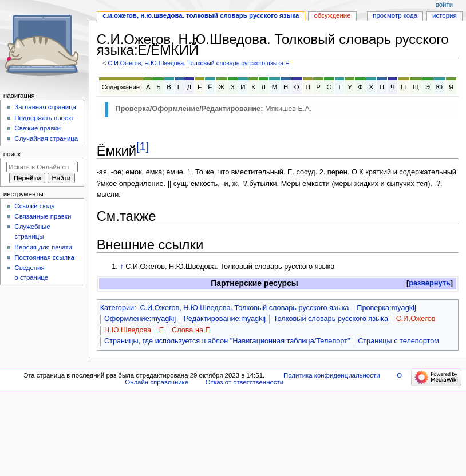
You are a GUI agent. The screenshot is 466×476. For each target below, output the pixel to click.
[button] (430, 283)
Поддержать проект (44, 118)
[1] (143, 146)
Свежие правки (37, 128)
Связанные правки (43, 216)
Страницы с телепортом (398, 341)
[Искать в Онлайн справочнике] (42, 167)
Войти (444, 5)
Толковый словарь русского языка (331, 319)
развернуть (430, 283)
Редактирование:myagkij (225, 319)
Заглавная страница (45, 107)
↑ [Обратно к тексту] (121, 267)
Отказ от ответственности (244, 382)
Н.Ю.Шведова (128, 330)
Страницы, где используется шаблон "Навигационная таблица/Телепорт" (227, 341)
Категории (117, 308)
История (445, 15)
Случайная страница (46, 138)
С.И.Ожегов (416, 319)
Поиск (12, 154)
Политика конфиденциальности (332, 375)
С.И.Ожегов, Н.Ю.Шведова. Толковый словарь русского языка (244, 308)
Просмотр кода (395, 15)
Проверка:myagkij (386, 308)
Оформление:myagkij (140, 319)
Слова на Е (191, 330)
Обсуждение (332, 15)
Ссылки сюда (35, 206)
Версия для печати (43, 247)
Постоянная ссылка (44, 257)
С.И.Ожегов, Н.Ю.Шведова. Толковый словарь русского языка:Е (198, 63)
